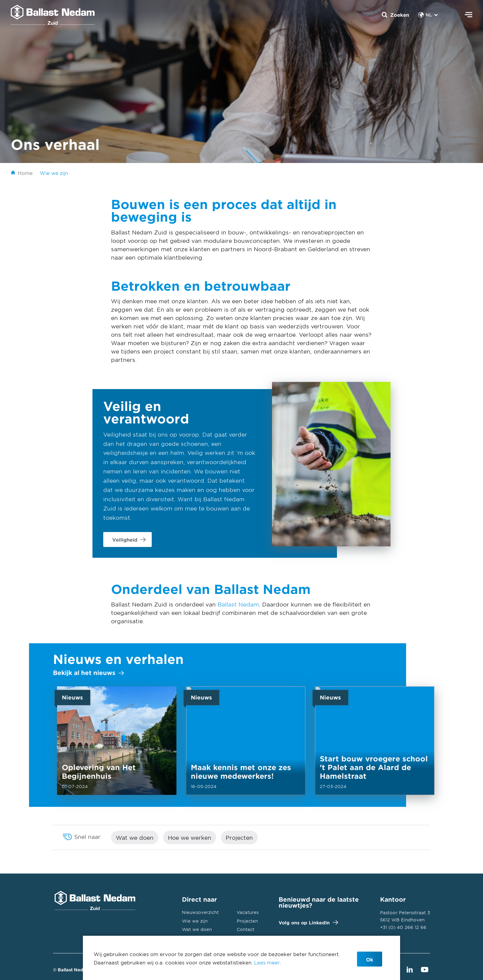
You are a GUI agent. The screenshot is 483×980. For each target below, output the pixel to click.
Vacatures (248, 912)
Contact (246, 929)
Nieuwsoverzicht (200, 912)
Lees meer (267, 962)
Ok (370, 959)
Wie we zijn (195, 921)
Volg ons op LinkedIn (307, 922)
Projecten (239, 838)
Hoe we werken (190, 838)
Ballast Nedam (238, 604)
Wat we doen (135, 838)
